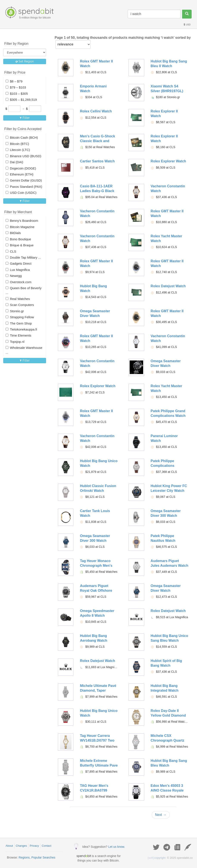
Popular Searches (43, 857)
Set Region (25, 61)
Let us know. (117, 847)
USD (187, 25)
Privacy (34, 846)
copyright (157, 858)
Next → (161, 815)
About (9, 846)
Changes (21, 846)
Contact (47, 846)
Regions (24, 857)
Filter (25, 118)
